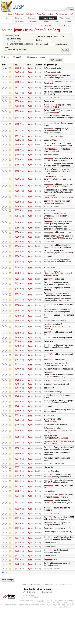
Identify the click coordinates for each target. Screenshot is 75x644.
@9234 (18, 569)
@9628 (18, 113)
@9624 (18, 120)
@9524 (18, 307)
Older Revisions (65, 26)
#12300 (50, 238)
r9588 (46, 109)
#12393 (49, 226)
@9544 (18, 274)
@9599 (18, 189)
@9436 (18, 404)
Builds (46, 22)
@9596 (18, 195)
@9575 (18, 215)
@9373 (18, 478)
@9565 (18, 233)
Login (10, 14)
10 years (30, 68)
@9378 (18, 473)
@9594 (18, 200)
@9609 (18, 148)
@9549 (18, 252)
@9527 (18, 302)
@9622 (18, 126)
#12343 (50, 370)
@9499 (18, 324)
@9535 (18, 286)
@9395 (18, 433)
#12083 (50, 478)
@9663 (18, 68)
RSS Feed (31, 612)
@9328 (18, 530)
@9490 (18, 341)
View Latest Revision (49, 26)
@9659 (18, 83)
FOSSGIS (41, 620)
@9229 (18, 578)
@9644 (18, 94)
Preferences (19, 14)
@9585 (18, 211)
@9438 (18, 399)
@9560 (18, 242)
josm (18, 30)
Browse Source (48, 18)
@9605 (18, 163)
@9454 (18, 395)
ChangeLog (46, 612)
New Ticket (20, 22)
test (39, 30)
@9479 (18, 360)
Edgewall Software (31, 617)
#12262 (49, 578)
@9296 (18, 540)
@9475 (18, 370)
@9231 (18, 574)
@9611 (18, 143)
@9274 (18, 550)
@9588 (18, 206)
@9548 (18, 257)
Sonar (57, 22)
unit (49, 30)
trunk (29, 30)
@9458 (18, 391)
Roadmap (34, 22)
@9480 (18, 355)
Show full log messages (16, 49)
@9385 (18, 444)
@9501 (18, 318)
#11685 (49, 322)
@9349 (18, 492)
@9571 (18, 221)
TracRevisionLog (37, 604)
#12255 (49, 524)
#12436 (49, 167)
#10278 (50, 511)
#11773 (49, 534)
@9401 (18, 419)
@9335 (18, 512)
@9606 (18, 158)
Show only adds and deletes (20, 44)
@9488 (18, 350)
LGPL (65, 627)
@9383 (18, 457)
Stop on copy (14, 39)
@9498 (18, 328)
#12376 (49, 354)
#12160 (60, 219)
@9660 (18, 78)
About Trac (41, 14)
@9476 (18, 365)
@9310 (18, 535)
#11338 (49, 568)
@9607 (18, 153)
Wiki (7, 18)
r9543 (70, 258)
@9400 (18, 424)
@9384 (18, 451)
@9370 (18, 487)
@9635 (18, 99)
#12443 (49, 107)
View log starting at (50, 36)
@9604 (18, 168)
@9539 (18, 280)
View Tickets (65, 18)
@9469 (18, 379)
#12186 (56, 114)
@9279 (18, 545)
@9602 (18, 175)
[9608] (47, 114)
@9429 (18, 414)
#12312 (50, 501)
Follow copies (14, 41)
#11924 (50, 162)
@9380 (18, 468)
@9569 (18, 227)
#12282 (50, 422)
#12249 (49, 539)
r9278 (68, 545)
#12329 (49, 462)
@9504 (18, 313)
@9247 (18, 555)
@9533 (18, 291)
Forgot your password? (64, 14)
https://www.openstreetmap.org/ (60, 622)
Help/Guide (30, 14)
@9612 (18, 138)
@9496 (18, 334)
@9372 (18, 482)
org (57, 30)
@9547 (18, 262)
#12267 (49, 554)
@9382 (18, 463)
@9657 (18, 89)
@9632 (18, 108)
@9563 (18, 238)
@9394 (18, 438)
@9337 (18, 507)
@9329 (18, 525)
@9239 (18, 565)
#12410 (50, 82)
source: (8, 30)
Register (50, 14)
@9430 (18, 408)
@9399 (18, 428)
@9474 (18, 374)
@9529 (18, 296)
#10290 (49, 278)
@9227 (18, 583)
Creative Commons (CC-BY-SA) (36, 624)
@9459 (18, 385)
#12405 (49, 256)
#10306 (49, 301)
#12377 (50, 340)
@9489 (18, 346)
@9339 (18, 502)
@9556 (18, 247)
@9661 (18, 73)
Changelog (32, 18)
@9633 (18, 103)
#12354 (49, 383)
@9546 (18, 268)
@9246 (18, 560)
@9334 (18, 519)
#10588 (50, 130)
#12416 (49, 219)
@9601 (18, 183)
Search (68, 22)
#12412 (56, 109)
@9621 (18, 133)
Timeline (18, 18)
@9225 (18, 588)
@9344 (18, 497)
